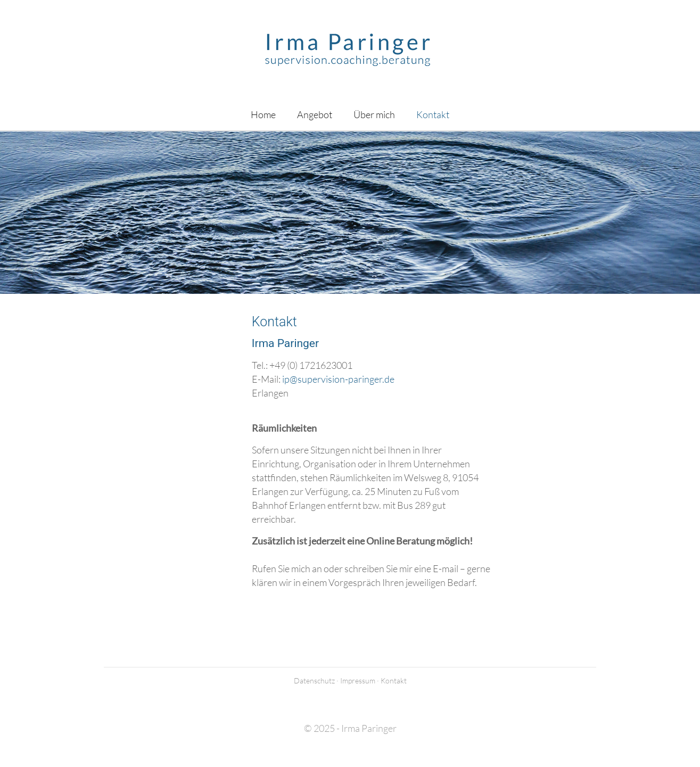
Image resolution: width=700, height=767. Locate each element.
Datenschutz (314, 681)
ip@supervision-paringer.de (338, 379)
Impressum (358, 681)
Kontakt (394, 681)
